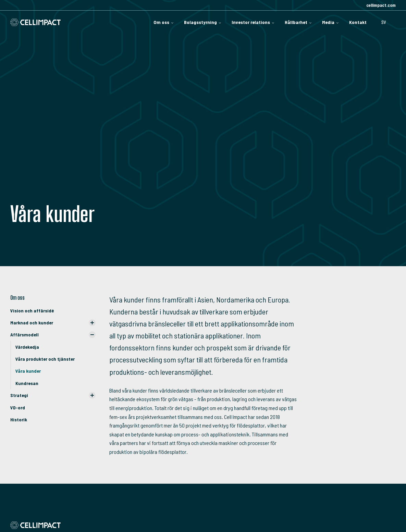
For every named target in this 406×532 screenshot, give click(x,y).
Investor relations (253, 22)
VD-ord (18, 407)
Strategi (19, 395)
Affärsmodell (24, 335)
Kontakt (358, 22)
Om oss (164, 22)
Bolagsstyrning (203, 22)
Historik (19, 419)
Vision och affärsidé (32, 311)
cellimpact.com (380, 5)
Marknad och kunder (32, 323)
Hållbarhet (298, 22)
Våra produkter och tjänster (45, 359)
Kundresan (27, 383)
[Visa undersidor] (92, 323)
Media (330, 22)
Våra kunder (28, 371)
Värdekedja (27, 347)
